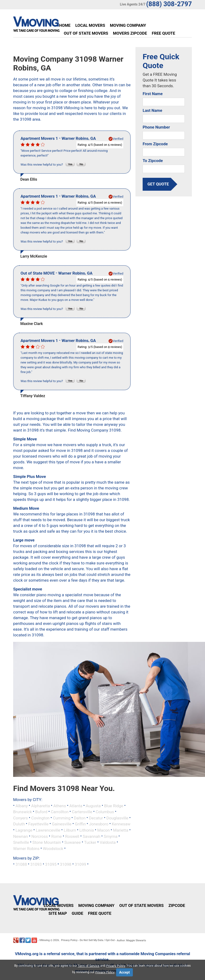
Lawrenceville (48, 830)
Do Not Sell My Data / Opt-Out (97, 940)
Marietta (121, 830)
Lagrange (24, 830)
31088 (21, 864)
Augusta (93, 806)
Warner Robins (26, 848)
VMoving (44, 940)
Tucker (90, 842)
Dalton (80, 818)
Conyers (21, 818)
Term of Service (89, 966)
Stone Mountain (47, 842)
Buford (41, 812)
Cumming (62, 818)
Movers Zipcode (130, 33)
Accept (124, 972)
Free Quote (163, 33)
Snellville (21, 842)
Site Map (58, 913)
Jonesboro (99, 824)
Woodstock (53, 848)
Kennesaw (121, 824)
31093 (36, 864)
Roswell (72, 836)
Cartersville (82, 812)
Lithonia (87, 830)
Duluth (19, 824)
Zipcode (177, 905)
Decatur (96, 818)
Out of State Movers (86, 33)
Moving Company (128, 25)
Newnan (21, 836)
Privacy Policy (69, 940)
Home (65, 25)
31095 (51, 864)
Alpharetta (41, 806)
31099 (81, 864)
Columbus (105, 812)
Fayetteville (38, 824)
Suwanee (73, 842)
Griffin (80, 824)
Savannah (92, 836)
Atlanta (76, 806)
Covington (40, 818)
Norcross (40, 836)
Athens (60, 806)
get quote (158, 184)
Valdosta (108, 842)
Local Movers (90, 25)
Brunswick (22, 812)
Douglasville (117, 818)
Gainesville (62, 824)
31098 (66, 864)
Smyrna (111, 836)
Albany (22, 806)
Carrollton (59, 812)
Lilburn (70, 830)
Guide (77, 913)
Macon (103, 830)
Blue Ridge (114, 806)
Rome (56, 836)
